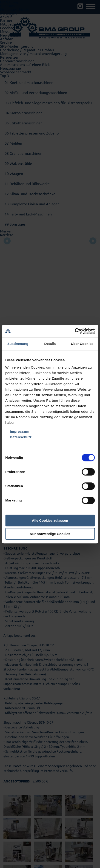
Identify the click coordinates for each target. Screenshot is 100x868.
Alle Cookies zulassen (50, 520)
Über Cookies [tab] (82, 344)
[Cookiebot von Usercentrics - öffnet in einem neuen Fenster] (75, 331)
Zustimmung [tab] (18, 344)
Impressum (20, 431)
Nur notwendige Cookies (50, 534)
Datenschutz (21, 437)
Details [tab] (50, 344)
